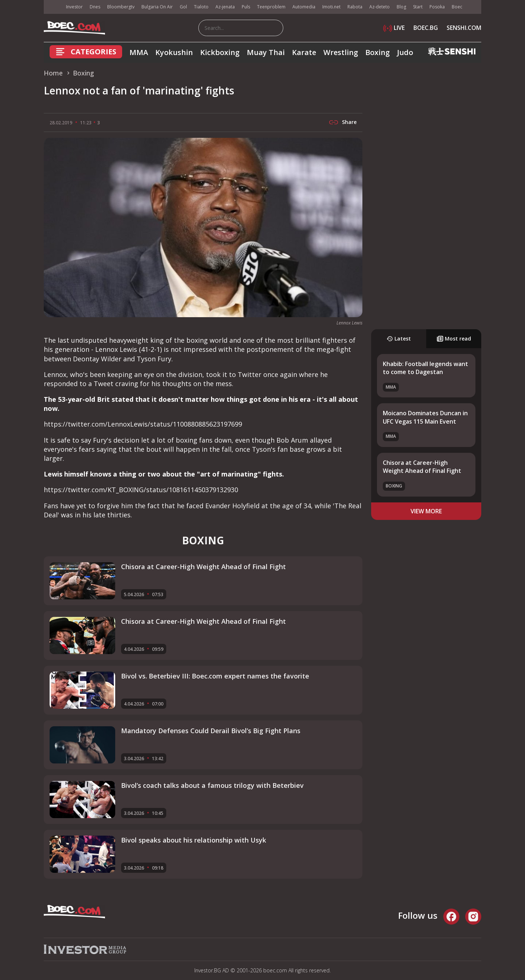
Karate (304, 52)
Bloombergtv (121, 7)
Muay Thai (266, 52)
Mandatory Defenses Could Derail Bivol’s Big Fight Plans (211, 731)
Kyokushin (174, 52)
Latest (399, 339)
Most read (454, 339)
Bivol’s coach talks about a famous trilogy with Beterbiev (212, 785)
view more (426, 511)
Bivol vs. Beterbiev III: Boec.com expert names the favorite (215, 676)
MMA (139, 52)
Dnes (95, 7)
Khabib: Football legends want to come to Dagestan (425, 368)
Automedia (304, 7)
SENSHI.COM (464, 28)
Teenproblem (271, 7)
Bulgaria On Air (157, 7)
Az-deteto (380, 7)
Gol (183, 7)
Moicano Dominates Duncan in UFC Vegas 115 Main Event (425, 417)
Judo (405, 52)
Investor (74, 7)
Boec (457, 7)
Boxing (378, 52)
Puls (246, 7)
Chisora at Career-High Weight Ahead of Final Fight (422, 467)
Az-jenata (225, 7)
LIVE (394, 28)
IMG (53, 7)
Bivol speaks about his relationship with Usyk (194, 840)
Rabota (355, 7)
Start (418, 7)
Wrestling (341, 52)
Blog (401, 7)
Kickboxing (220, 52)
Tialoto (201, 7)
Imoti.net (331, 7)
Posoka (437, 7)
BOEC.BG (426, 28)
